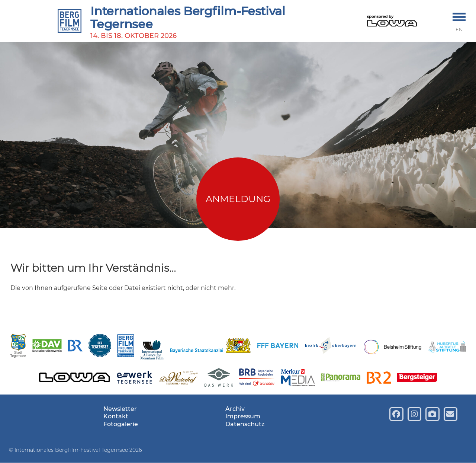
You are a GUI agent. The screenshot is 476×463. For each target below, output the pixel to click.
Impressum (243, 416)
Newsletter (120, 409)
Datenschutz (245, 424)
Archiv (235, 409)
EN (459, 30)
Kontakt (116, 416)
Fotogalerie (121, 424)
